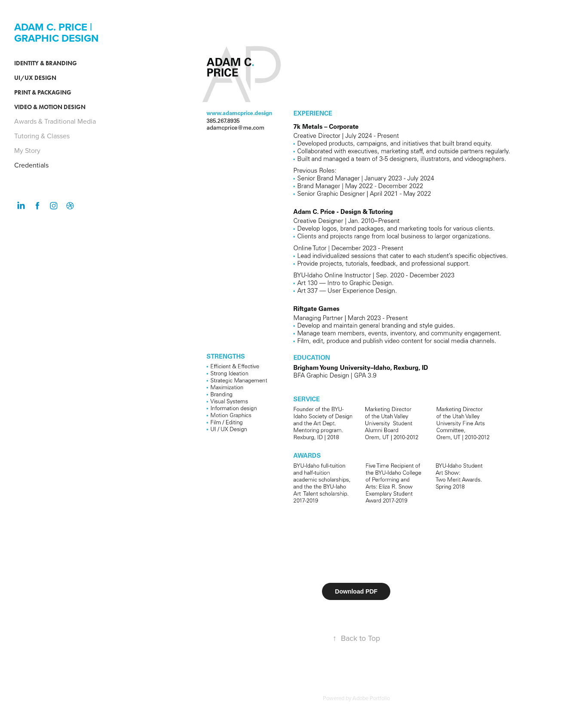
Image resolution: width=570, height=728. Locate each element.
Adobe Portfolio (371, 698)
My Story (27, 150)
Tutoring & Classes (42, 136)
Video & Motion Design (50, 107)
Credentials (31, 165)
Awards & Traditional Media (55, 121)
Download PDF (356, 591)
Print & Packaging (43, 93)
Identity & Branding (46, 63)
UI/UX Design (35, 78)
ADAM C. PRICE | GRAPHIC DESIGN (57, 32)
